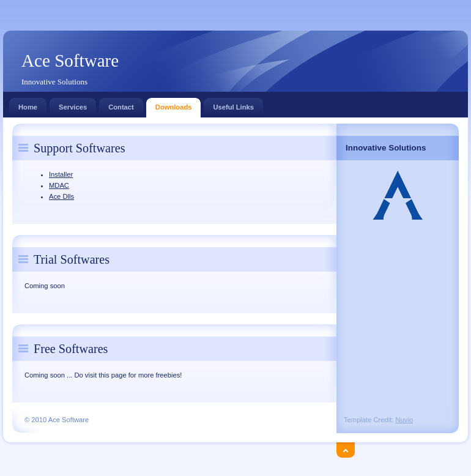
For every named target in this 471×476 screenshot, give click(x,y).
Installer (61, 174)
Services (73, 104)
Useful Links (233, 104)
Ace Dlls (61, 196)
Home (28, 104)
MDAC (59, 185)
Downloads (174, 104)
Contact (121, 104)
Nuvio (405, 420)
